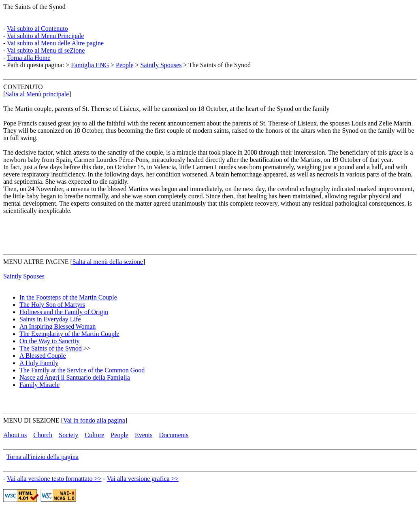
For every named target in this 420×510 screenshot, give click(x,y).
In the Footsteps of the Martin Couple (68, 297)
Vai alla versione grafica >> (143, 479)
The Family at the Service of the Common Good (82, 370)
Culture (94, 435)
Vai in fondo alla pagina (94, 420)
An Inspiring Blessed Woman (58, 326)
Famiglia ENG (90, 65)
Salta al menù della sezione (108, 262)
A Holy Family (39, 363)
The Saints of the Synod (34, 7)
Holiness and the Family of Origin (64, 312)
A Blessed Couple (43, 356)
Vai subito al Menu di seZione (46, 50)
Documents (174, 435)
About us (15, 435)
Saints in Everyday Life (50, 319)
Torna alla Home (29, 58)
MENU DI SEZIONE (31, 420)
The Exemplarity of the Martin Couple (69, 334)
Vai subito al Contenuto (37, 29)
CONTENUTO (23, 87)
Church (43, 435)
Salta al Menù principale (37, 94)
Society (68, 435)
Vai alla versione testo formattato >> (54, 479)
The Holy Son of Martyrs (52, 305)
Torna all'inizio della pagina (43, 457)
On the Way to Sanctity (50, 341)
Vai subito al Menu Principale (45, 36)
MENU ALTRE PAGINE (36, 262)
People (125, 65)
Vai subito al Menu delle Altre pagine (55, 43)
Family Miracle (39, 385)
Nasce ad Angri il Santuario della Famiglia (75, 377)
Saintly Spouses (161, 65)
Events (144, 435)
